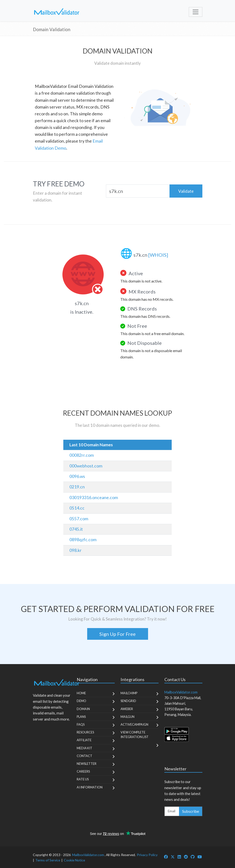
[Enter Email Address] (172, 811)
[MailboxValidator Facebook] (166, 857)
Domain (83, 709)
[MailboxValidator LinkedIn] (179, 857)
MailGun (127, 717)
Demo (81, 701)
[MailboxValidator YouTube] (200, 857)
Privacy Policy (147, 855)
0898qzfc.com (83, 540)
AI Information (90, 787)
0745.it (76, 529)
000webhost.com (86, 466)
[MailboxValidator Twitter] (173, 857)
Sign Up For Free (117, 634)
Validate (186, 191)
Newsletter (87, 764)
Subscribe (191, 811)
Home (81, 693)
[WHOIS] (158, 255)
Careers (83, 771)
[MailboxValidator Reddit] (186, 857)
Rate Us (83, 779)
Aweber (127, 709)
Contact (85, 756)
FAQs (81, 724)
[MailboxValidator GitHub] (193, 857)
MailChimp (129, 693)
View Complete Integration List (135, 735)
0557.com (79, 519)
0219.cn (77, 487)
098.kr (75, 550)
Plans (81, 717)
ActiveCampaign (134, 724)
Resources (85, 732)
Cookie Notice (74, 860)
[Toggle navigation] (196, 12)
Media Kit (85, 748)
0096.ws (77, 476)
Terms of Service (48, 860)
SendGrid (128, 701)
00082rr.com (82, 455)
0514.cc (77, 508)
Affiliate (84, 740)
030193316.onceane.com (94, 498)
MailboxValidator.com (88, 855)
